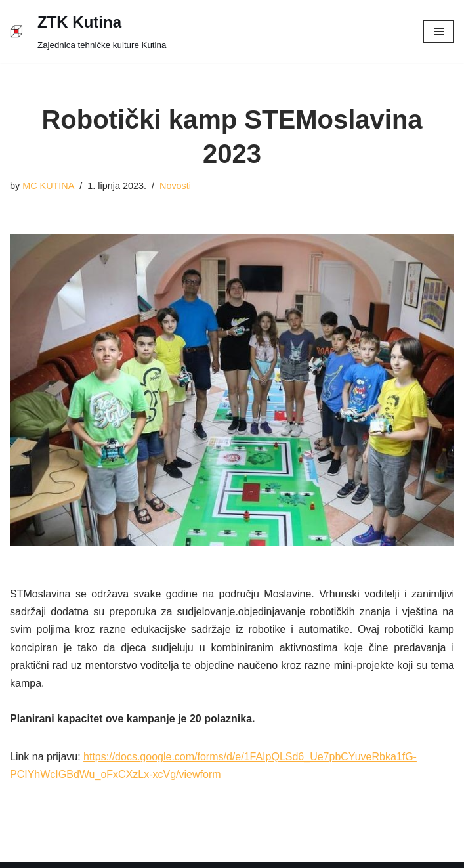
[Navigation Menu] (439, 32)
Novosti (175, 186)
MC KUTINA (48, 186)
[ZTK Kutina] (88, 32)
